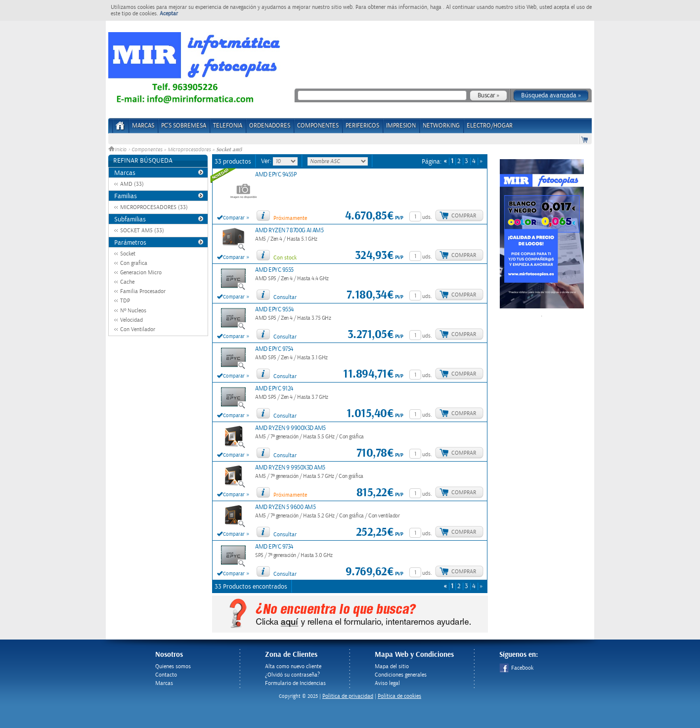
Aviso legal (387, 683)
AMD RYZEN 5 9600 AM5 (285, 507)
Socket (128, 254)
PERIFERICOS (362, 126)
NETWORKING (441, 126)
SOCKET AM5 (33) (142, 231)
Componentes (147, 150)
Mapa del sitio (392, 666)
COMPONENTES (318, 126)
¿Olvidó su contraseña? (292, 675)
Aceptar (169, 14)
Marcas (143, 126)
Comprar (464, 216)
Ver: (267, 161)
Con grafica (134, 263)
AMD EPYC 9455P (276, 175)
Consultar (285, 297)
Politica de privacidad (348, 696)
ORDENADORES (270, 126)
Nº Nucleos (133, 311)
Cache (127, 282)
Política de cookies (399, 696)
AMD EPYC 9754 (274, 349)
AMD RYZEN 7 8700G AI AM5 (289, 231)
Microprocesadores (189, 150)
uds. (427, 217)
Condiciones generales (401, 675)
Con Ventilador (138, 329)
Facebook (516, 668)
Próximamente (290, 218)
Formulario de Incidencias (295, 683)
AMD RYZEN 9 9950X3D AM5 (290, 468)
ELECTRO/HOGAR (490, 126)
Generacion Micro (141, 273)
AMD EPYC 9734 (274, 547)
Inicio (118, 150)
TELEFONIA (228, 126)
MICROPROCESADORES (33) (154, 207)
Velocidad (131, 320)
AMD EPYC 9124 (274, 389)
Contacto (166, 675)
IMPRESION (401, 126)
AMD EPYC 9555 (274, 270)
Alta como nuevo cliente (293, 666)
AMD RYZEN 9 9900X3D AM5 (290, 428)
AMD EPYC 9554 (274, 310)
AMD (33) (132, 184)
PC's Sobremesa (184, 126)
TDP (125, 301)
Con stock (285, 258)
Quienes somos (173, 666)
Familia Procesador (143, 291)
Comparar (234, 218)
